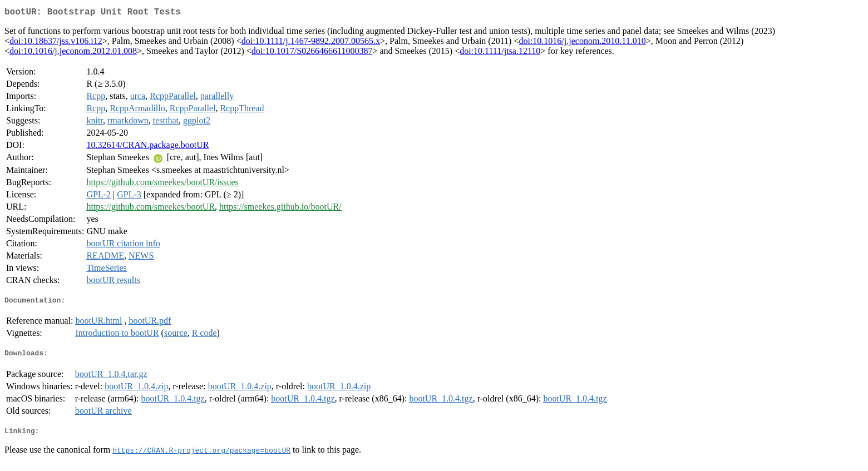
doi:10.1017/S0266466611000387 (312, 53)
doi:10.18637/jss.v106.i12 (56, 43)
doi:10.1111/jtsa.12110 (500, 53)
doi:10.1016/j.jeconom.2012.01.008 (73, 53)
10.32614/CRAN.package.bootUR (147, 147)
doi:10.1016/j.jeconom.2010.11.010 (582, 43)
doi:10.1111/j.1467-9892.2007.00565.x (311, 43)
